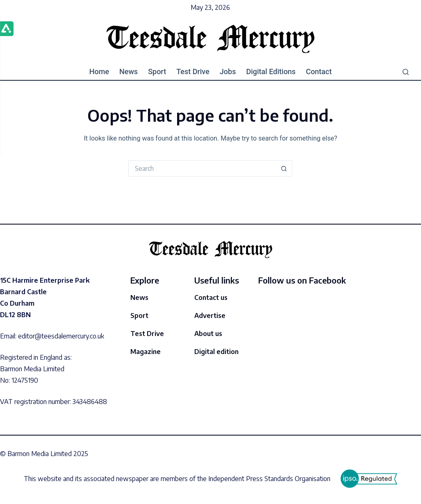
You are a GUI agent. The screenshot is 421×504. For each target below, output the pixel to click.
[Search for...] (202, 168)
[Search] (406, 72)
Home (99, 72)
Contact (319, 72)
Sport (157, 72)
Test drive (193, 72)
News (129, 72)
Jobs (228, 72)
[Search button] (284, 168)
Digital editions (271, 72)
